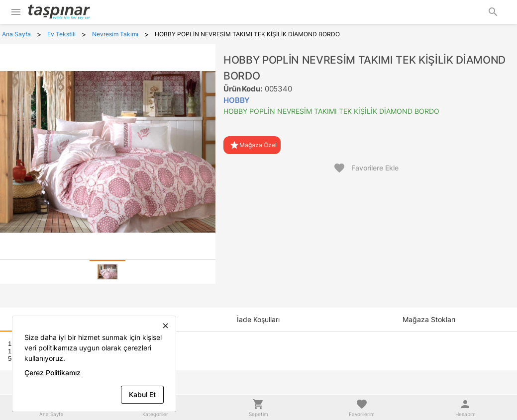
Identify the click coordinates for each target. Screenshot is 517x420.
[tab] (107, 272)
